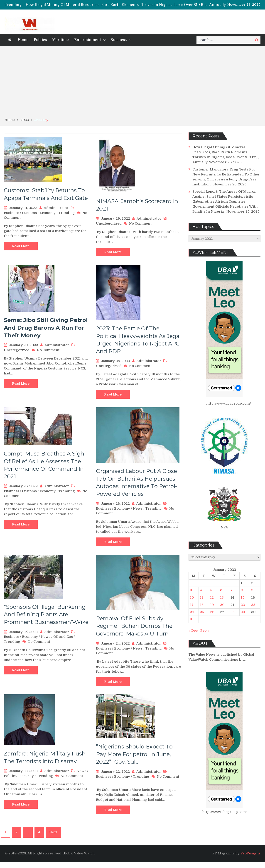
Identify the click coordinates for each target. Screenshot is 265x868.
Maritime (60, 40)
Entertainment (88, 40)
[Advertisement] (132, 83)
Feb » (205, 631)
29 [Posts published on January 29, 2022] (243, 612)
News (138, 508)
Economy (48, 213)
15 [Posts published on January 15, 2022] (243, 597)
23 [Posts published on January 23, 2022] (253, 605)
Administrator (56, 208)
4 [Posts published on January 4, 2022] (201, 590)
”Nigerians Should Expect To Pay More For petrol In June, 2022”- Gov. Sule (134, 754)
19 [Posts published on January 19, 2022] (212, 605)
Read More (21, 246)
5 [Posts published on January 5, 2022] (211, 590)
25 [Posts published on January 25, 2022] (202, 612)
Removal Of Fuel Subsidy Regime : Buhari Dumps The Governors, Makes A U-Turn (134, 626)
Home (23, 40)
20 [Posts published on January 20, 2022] (222, 605)
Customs (29, 213)
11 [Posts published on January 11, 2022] (201, 597)
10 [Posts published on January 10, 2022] (192, 597)
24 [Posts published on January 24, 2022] (192, 612)
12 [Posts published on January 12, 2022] (212, 597)
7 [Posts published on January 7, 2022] (232, 590)
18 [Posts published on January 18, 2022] (202, 605)
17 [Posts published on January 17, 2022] (192, 605)
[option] (145, 5)
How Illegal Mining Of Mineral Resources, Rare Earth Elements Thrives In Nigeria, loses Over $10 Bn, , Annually (126, 5)
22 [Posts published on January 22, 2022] (243, 605)
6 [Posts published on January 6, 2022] (221, 590)
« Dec (193, 631)
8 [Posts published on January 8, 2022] (242, 590)
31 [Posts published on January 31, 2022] (192, 619)
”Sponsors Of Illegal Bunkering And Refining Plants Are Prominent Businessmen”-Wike (46, 614)
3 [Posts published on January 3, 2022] (191, 590)
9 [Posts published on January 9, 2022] (252, 590)
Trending (67, 213)
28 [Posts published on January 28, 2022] (233, 612)
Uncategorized (109, 223)
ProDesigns (250, 853)
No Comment (140, 223)
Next (53, 832)
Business (119, 40)
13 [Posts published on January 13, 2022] (222, 597)
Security (27, 776)
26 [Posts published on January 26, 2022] (212, 612)
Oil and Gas (63, 637)
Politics (40, 40)
